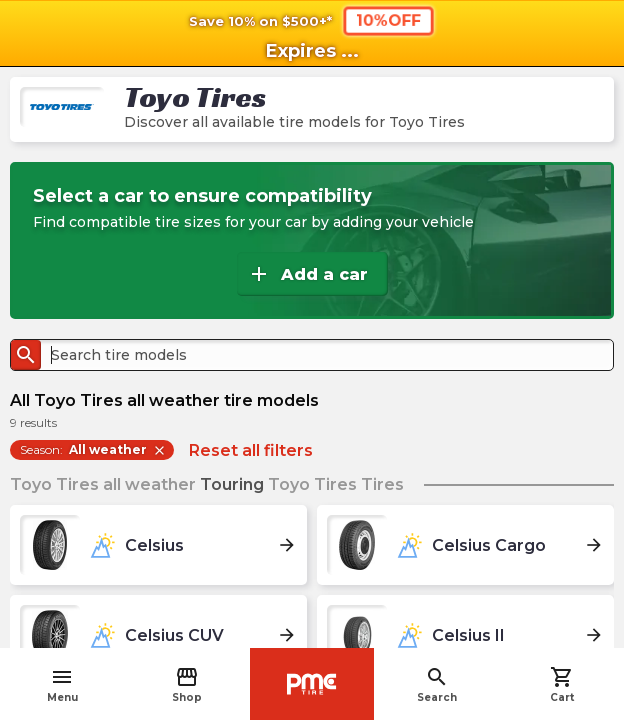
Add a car (307, 274)
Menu (62, 684)
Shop (187, 684)
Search (437, 684)
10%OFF (388, 20)
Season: (93, 450)
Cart (562, 684)
